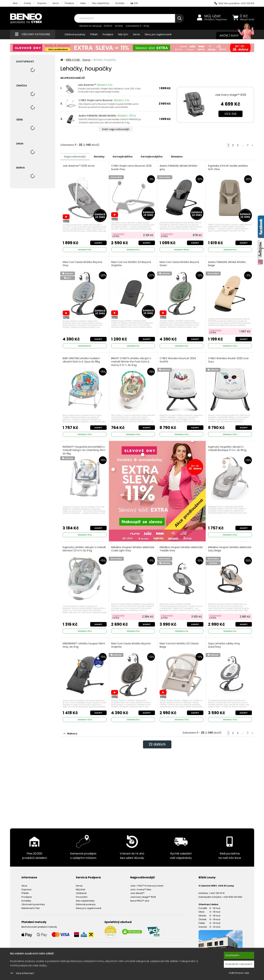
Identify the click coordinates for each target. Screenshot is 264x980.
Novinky (102, 156)
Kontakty (120, 3)
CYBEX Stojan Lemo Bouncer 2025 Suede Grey (132, 167)
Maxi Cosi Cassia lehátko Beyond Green (179, 263)
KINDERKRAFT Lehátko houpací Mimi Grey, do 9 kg (84, 644)
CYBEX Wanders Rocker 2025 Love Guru (229, 359)
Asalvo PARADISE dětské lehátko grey (179, 167)
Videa (83, 3)
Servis (56, 3)
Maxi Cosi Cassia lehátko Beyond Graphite (131, 644)
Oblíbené (81, 891)
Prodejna (69, 3)
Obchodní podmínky (33, 902)
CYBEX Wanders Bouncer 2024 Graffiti (178, 359)
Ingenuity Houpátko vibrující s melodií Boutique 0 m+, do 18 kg (227, 447)
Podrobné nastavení (239, 964)
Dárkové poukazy (75, 34)
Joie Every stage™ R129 (231, 95)
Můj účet (212, 16)
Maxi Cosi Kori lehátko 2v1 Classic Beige (179, 644)
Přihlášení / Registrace (216, 20)
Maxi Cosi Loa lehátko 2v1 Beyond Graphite (131, 263)
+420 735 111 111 (217, 891)
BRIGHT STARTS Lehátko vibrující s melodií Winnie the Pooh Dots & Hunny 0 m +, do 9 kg (131, 361)
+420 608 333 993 (232, 895)
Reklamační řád (30, 906)
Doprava (42, 3)
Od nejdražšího (127, 156)
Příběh (94, 34)
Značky (27, 3)
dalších (157, 743)
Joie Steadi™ (137, 891)
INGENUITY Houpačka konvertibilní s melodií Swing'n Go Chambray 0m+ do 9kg (84, 449)
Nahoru (70, 731)
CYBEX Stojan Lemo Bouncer (96, 100)
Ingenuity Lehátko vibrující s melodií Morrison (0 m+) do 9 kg (84, 548)
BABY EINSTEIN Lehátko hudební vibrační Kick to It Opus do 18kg (81, 359)
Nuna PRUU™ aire (140, 899)
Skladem (185, 156)
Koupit (98, 242)
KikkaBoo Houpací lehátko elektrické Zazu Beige (230, 548)
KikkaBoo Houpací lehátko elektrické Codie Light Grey (133, 548)
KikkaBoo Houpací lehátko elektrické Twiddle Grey (181, 548)
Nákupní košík (247, 20)
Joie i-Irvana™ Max (141, 887)
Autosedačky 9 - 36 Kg (137, 26)
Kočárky (119, 26)
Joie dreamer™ (87, 85)
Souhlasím (232, 955)
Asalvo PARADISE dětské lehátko (97, 116)
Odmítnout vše (239, 973)
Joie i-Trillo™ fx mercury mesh (147, 884)
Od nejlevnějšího (158, 156)
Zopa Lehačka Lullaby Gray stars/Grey (224, 644)
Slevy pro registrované (158, 34)
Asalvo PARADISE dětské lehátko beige (227, 263)
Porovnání (82, 895)
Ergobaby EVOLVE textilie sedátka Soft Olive (228, 167)
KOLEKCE (108, 26)
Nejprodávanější (76, 156)
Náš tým (123, 34)
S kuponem (119, 233)
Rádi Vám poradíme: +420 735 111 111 (234, 3)
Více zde (231, 114)
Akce (15, 3)
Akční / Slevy (233, 36)
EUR (134, 3)
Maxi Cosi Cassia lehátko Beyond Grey (82, 263)
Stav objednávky (101, 3)
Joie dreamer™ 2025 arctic (79, 166)
